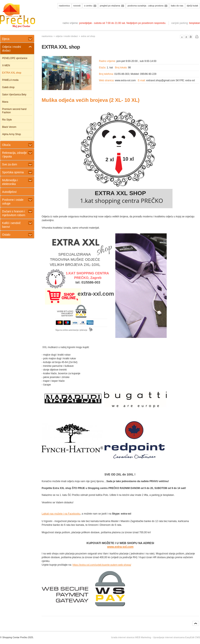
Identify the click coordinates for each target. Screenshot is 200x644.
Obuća (17, 145)
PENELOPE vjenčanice (15, 58)
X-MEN (6, 65)
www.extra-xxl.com (125, 80)
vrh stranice (196, 623)
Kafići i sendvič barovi (17, 225)
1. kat (110, 68)
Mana (5, 102)
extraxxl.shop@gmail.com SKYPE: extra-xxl (171, 80)
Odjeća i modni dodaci (67, 36)
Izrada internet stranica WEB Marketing (131, 637)
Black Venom (9, 127)
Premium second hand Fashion (14, 111)
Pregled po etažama (110, 6)
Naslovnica (64, 6)
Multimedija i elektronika (17, 182)
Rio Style (7, 120)
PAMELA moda (10, 80)
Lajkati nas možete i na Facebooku (61, 514)
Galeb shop (8, 87)
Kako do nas (177, 6)
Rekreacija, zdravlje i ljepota (17, 155)
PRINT (197, 37)
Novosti (77, 6)
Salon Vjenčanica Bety (14, 95)
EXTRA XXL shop (88, 36)
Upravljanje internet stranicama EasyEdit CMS (176, 637)
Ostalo (17, 235)
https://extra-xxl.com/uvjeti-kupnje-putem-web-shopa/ (102, 565)
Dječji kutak (192, 6)
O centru (88, 6)
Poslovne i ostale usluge (17, 202)
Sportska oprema (17, 172)
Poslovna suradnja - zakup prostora (145, 6)
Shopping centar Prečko (17, 16)
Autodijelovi (9, 192)
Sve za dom (17, 164)
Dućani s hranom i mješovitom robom (17, 213)
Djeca (17, 39)
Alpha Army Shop (11, 134)
